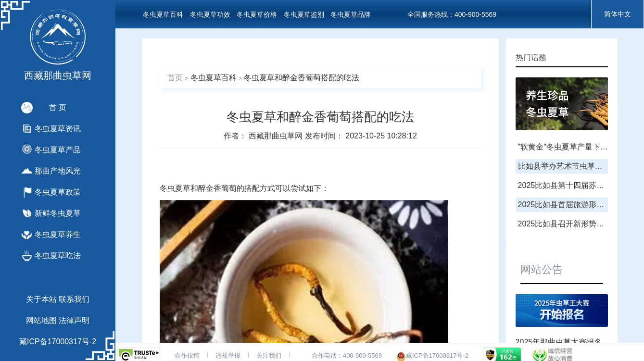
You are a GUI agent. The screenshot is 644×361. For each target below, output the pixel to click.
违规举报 (228, 355)
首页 (175, 78)
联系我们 (74, 299)
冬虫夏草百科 (163, 14)
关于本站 (41, 299)
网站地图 (41, 320)
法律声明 (74, 320)
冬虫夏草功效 (210, 14)
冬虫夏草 (175, 188)
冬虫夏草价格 (257, 14)
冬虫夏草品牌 (351, 14)
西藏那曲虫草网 (277, 136)
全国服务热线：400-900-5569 (452, 14)
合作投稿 (187, 355)
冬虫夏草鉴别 (304, 14)
